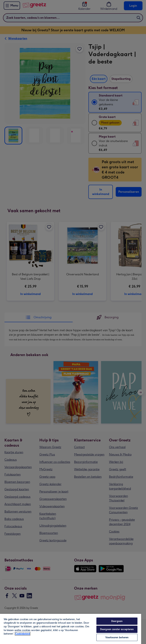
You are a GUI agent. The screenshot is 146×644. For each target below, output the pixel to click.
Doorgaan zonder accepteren (117, 629)
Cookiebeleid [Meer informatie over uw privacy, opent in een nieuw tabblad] (23, 634)
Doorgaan (117, 621)
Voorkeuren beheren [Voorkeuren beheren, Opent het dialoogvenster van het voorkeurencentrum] (117, 637)
